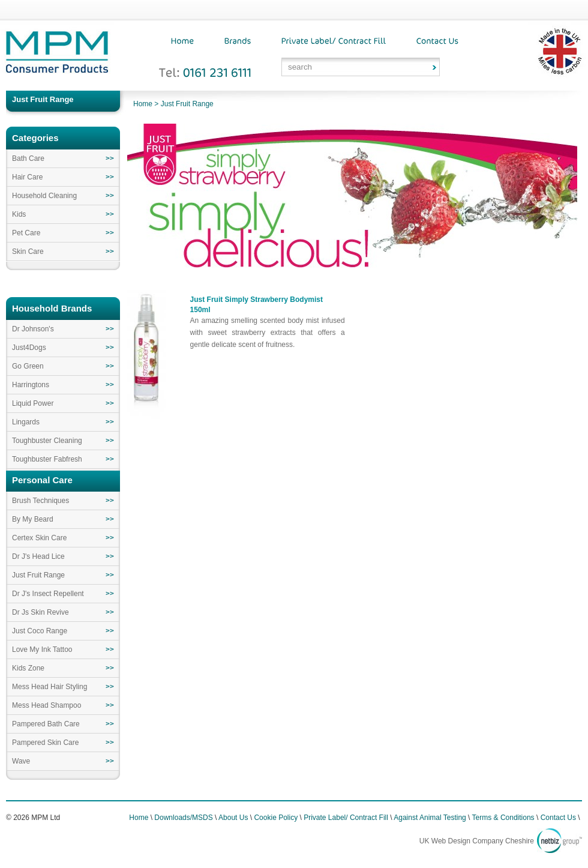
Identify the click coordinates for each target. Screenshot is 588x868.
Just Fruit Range (187, 104)
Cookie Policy (276, 818)
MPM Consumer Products (57, 56)
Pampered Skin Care (45, 743)
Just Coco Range (40, 631)
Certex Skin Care (39, 538)
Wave (21, 761)
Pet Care (26, 233)
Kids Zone (28, 668)
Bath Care (28, 158)
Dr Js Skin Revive (40, 612)
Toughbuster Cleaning (47, 441)
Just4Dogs (29, 348)
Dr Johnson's (33, 329)
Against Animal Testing (430, 818)
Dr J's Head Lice (38, 556)
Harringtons (31, 385)
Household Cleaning (44, 196)
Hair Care (27, 177)
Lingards (26, 422)
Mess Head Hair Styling (49, 687)
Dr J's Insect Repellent (48, 594)
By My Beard (33, 519)
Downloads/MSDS (183, 818)
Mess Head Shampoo (46, 705)
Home (143, 104)
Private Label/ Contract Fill (346, 818)
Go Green (28, 366)
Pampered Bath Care (46, 724)
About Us (233, 818)
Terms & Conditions (503, 818)
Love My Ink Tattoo (42, 649)
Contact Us (558, 818)
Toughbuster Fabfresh (47, 459)
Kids (19, 214)
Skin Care (28, 252)
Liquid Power (33, 403)
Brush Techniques (40, 501)
